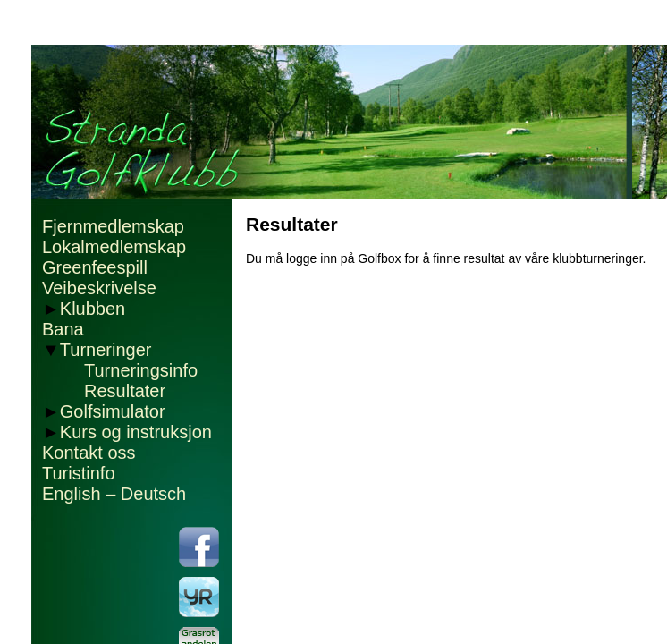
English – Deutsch (114, 494)
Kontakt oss (89, 453)
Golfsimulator (113, 411)
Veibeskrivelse (99, 288)
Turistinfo (79, 473)
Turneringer (106, 350)
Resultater (125, 391)
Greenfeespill (95, 267)
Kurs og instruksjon (136, 432)
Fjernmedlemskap (113, 226)
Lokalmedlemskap (114, 247)
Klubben (93, 309)
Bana (63, 329)
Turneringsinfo (141, 370)
